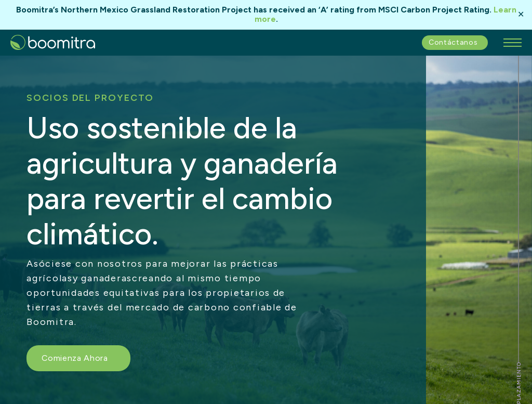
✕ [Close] (521, 15)
